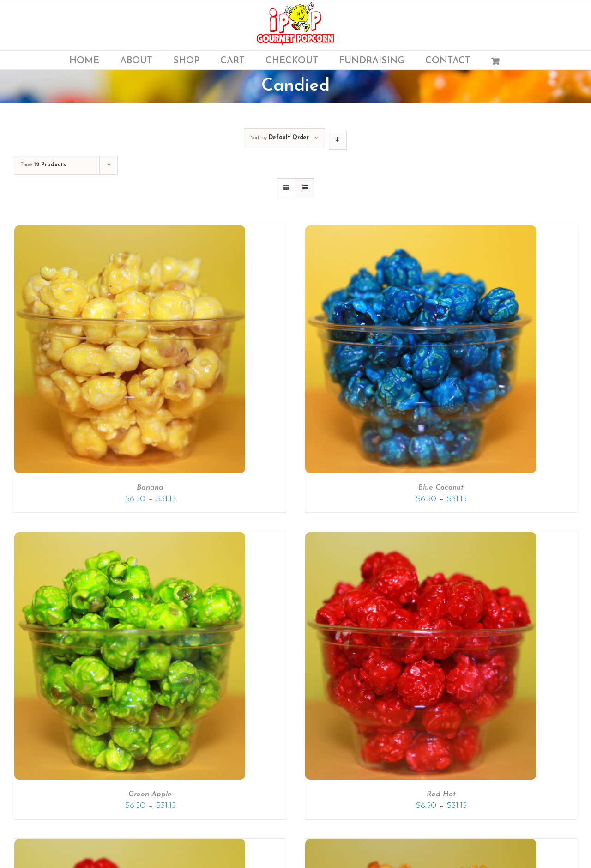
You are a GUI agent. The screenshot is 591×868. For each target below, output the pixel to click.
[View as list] (305, 188)
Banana (150, 488)
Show (43, 165)
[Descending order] (338, 140)
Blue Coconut (441, 488)
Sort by (280, 138)
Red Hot (441, 795)
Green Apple (150, 795)
